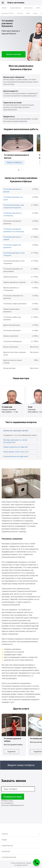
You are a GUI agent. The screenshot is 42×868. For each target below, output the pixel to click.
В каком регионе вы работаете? (16, 456)
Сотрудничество (9, 857)
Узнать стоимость (14, 162)
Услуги (5, 834)
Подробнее (11, 752)
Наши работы (16, 8)
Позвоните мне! (13, 797)
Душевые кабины (8, 13)
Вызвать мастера (14, 54)
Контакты (28, 8)
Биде (28, 13)
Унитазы (20, 13)
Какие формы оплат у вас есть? (16, 452)
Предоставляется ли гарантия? (16, 447)
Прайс (4, 8)
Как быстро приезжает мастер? (16, 431)
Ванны (35, 13)
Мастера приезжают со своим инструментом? (15, 441)
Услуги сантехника (16, 3)
